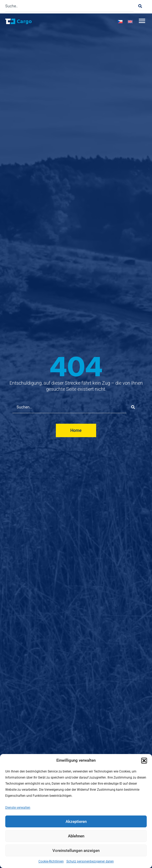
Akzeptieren (76, 822)
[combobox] (69, 6)
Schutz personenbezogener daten (90, 861)
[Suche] (140, 6)
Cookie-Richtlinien (51, 861)
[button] (144, 761)
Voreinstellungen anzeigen (76, 851)
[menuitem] (120, 21)
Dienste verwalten (18, 808)
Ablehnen (76, 836)
